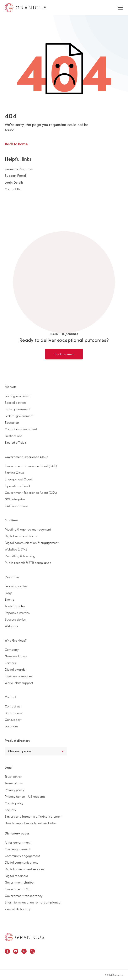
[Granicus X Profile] (32, 952)
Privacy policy (14, 790)
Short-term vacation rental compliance (33, 902)
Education (12, 422)
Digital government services (24, 869)
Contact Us (13, 189)
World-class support (19, 683)
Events (9, 599)
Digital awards (15, 669)
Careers (10, 663)
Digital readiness (16, 876)
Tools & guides (15, 606)
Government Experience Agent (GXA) (31, 492)
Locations (12, 726)
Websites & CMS (16, 549)
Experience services (18, 676)
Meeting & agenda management (28, 529)
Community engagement (22, 856)
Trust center (13, 776)
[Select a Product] (36, 751)
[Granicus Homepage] (25, 937)
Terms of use (14, 783)
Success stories (15, 619)
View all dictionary (17, 909)
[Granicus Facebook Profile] (7, 952)
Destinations (13, 436)
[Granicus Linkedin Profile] (24, 952)
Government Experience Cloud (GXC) (31, 466)
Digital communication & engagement (32, 542)
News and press (16, 656)
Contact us (12, 706)
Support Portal (15, 175)
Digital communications (21, 862)
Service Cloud (14, 472)
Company (12, 649)
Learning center (16, 586)
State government (18, 409)
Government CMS (17, 889)
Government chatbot (20, 882)
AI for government (18, 842)
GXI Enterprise (15, 499)
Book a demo (64, 354)
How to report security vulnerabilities (31, 823)
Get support (13, 719)
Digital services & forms (21, 536)
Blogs (9, 593)
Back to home (16, 144)
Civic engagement (18, 849)
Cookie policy (14, 803)
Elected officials (16, 442)
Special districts (15, 402)
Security (10, 810)
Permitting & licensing (20, 556)
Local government (18, 396)
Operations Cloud (17, 486)
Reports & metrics (17, 613)
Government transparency (24, 895)
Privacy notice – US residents (25, 796)
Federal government (19, 416)
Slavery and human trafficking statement (34, 816)
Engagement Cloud (18, 479)
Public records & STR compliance (28, 562)
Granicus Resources (19, 169)
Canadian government (21, 429)
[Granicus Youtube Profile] (16, 952)
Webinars (11, 626)
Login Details (14, 182)
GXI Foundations (16, 506)
